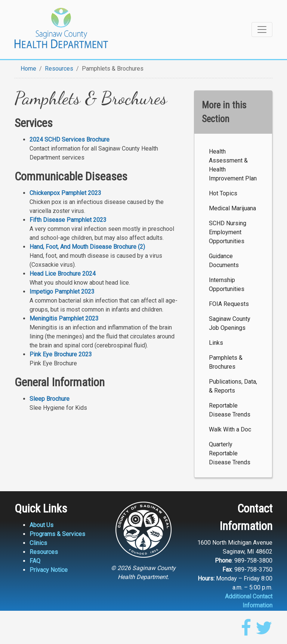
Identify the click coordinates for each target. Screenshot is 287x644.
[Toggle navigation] (262, 30)
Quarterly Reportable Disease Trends (230, 453)
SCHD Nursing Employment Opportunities (228, 232)
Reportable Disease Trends (230, 410)
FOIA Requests (229, 304)
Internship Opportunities (227, 284)
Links (216, 343)
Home (28, 69)
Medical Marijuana (232, 208)
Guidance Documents (224, 261)
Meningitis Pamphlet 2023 (64, 318)
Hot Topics (223, 193)
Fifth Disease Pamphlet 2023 (68, 220)
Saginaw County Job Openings (230, 323)
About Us (41, 525)
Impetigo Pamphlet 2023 (62, 292)
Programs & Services (57, 534)
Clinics (38, 543)
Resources (59, 69)
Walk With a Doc (230, 429)
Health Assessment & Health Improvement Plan (233, 165)
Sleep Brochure (50, 399)
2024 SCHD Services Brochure (70, 140)
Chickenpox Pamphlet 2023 (65, 193)
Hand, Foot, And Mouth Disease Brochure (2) (87, 247)
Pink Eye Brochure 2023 (61, 354)
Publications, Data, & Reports (233, 386)
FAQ (35, 561)
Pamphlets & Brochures (226, 362)
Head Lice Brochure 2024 (63, 274)
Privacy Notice (49, 570)
